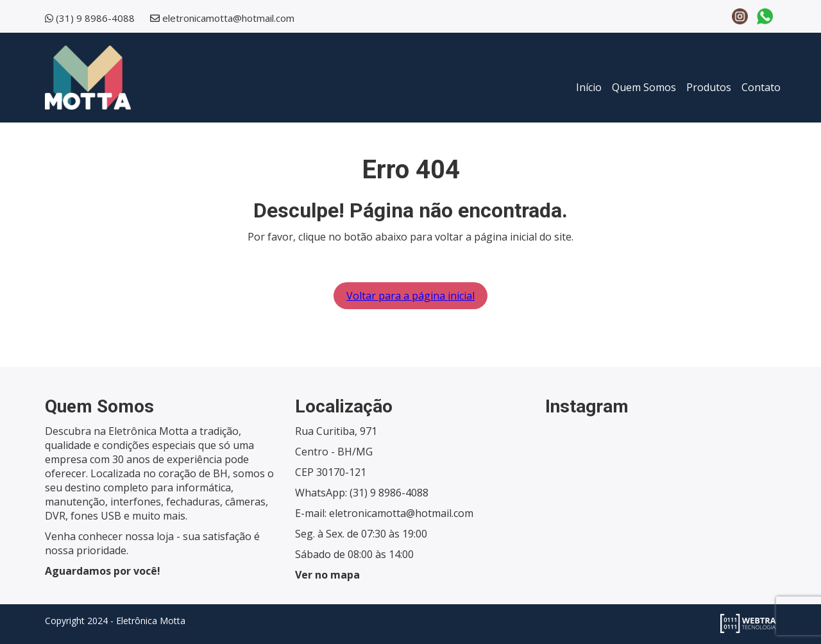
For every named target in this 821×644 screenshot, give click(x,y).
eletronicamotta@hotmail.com (228, 18)
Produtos (709, 87)
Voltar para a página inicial (410, 296)
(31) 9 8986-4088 (95, 18)
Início (589, 87)
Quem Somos (644, 87)
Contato (761, 87)
